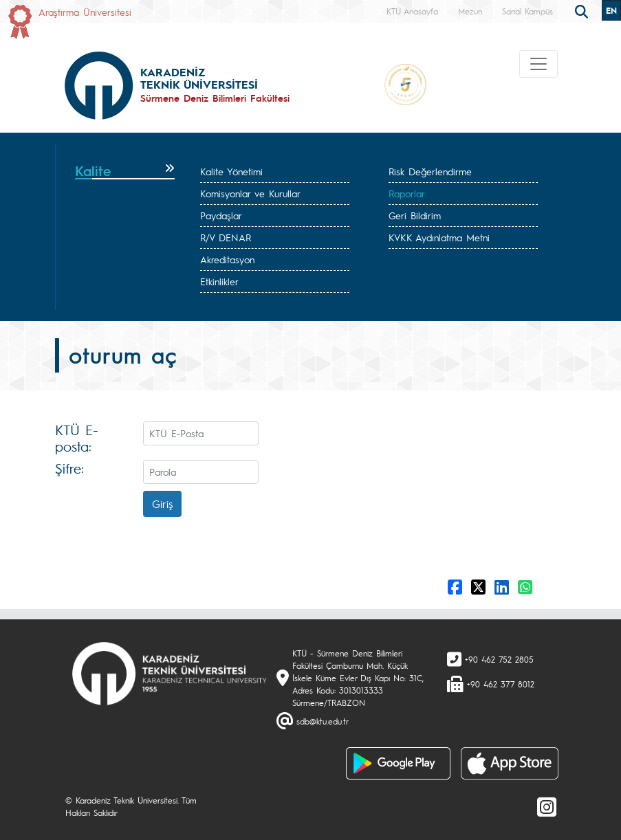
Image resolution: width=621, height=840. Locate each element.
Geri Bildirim (415, 215)
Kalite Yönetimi (231, 171)
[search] (583, 10)
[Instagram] (547, 806)
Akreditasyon (227, 259)
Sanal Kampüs (527, 11)
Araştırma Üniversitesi (85, 12)
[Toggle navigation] (538, 64)
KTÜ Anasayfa (412, 11)
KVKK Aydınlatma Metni (439, 237)
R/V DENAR (226, 237)
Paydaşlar (221, 215)
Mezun (470, 11)
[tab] (125, 171)
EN (611, 10)
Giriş (162, 504)
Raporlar (407, 193)
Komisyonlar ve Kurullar (250, 193)
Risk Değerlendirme (430, 171)
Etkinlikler (219, 281)
